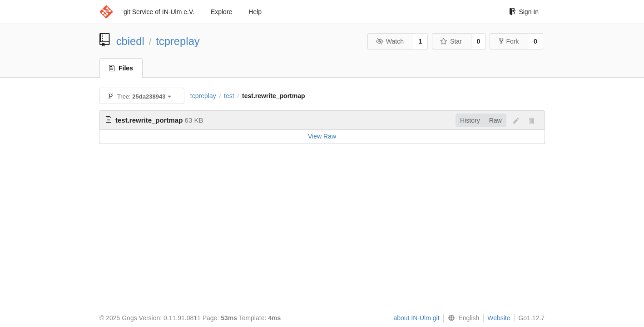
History (470, 120)
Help (255, 12)
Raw (495, 120)
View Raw (322, 136)
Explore (221, 12)
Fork (509, 41)
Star (451, 41)
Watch (390, 41)
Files (121, 68)
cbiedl (130, 41)
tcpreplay (178, 41)
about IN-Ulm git (416, 318)
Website (499, 318)
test (229, 96)
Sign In (524, 12)
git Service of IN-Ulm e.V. (159, 12)
